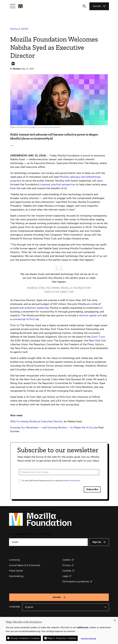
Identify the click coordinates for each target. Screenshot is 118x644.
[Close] (115, 621)
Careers (67, 560)
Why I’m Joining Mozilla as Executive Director (36, 421)
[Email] (48, 542)
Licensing (14, 560)
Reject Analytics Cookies (62, 639)
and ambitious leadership (34, 308)
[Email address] (59, 472)
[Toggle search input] (84, 6)
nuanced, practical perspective (58, 184)
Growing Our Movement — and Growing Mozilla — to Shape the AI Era (52, 427)
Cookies (67, 571)
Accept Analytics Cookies (25, 639)
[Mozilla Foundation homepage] (20, 6)
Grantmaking (16, 576)
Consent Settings (88, 639)
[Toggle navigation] (13, 6)
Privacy (66, 565)
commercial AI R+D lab (25, 319)
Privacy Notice (74, 481)
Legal (65, 576)
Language (14, 607)
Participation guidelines (76, 582)
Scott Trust (98, 337)
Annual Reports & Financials (25, 565)
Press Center (16, 571)
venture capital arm (90, 315)
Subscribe (92, 489)
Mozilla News (19, 29)
